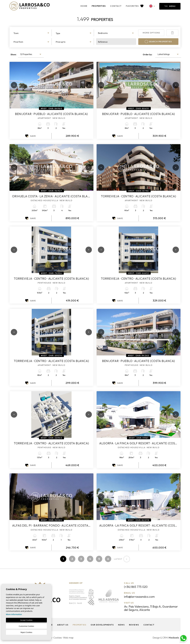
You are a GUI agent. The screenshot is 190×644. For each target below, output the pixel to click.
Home (84, 6)
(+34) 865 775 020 (136, 587)
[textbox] (32, 33)
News (121, 625)
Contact (116, 6)
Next (88, 85)
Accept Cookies (26, 620)
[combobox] (32, 33)
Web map (68, 638)
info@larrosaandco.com (139, 597)
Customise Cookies (26, 626)
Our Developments (102, 625)
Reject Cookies (26, 632)
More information (14, 614)
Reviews (134, 625)
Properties (99, 6)
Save (31, 136)
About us (63, 625)
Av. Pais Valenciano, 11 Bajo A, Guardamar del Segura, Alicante (151, 608)
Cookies (58, 638)
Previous (12, 85)
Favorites (135, 6)
